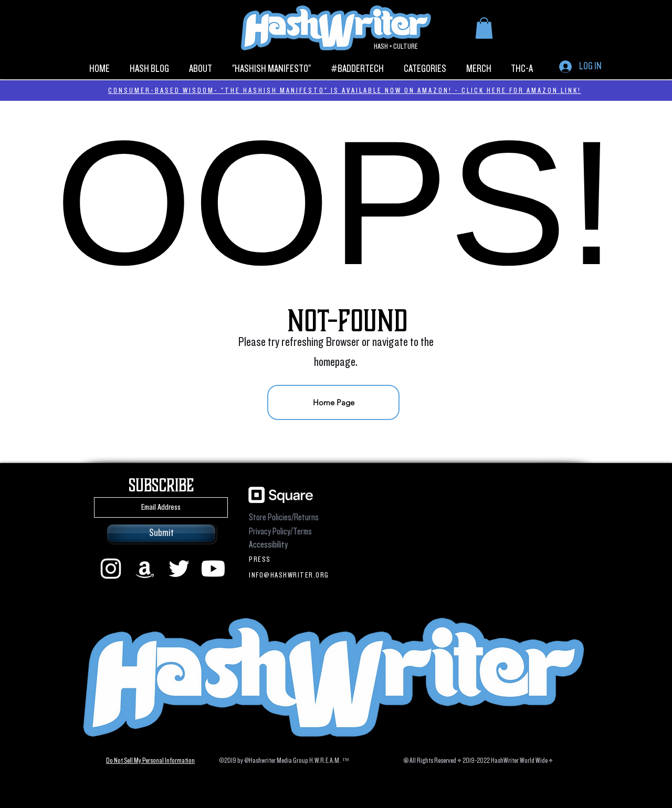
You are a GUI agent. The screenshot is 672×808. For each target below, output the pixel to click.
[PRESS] (291, 559)
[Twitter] (179, 569)
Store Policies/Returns (284, 517)
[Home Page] (333, 402)
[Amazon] (145, 569)
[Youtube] (213, 569)
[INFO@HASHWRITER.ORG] (291, 575)
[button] (484, 28)
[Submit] (161, 533)
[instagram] (111, 569)
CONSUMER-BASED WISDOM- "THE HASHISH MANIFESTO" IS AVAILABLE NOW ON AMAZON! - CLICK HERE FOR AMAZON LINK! (345, 90)
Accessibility (268, 545)
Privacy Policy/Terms (280, 532)
